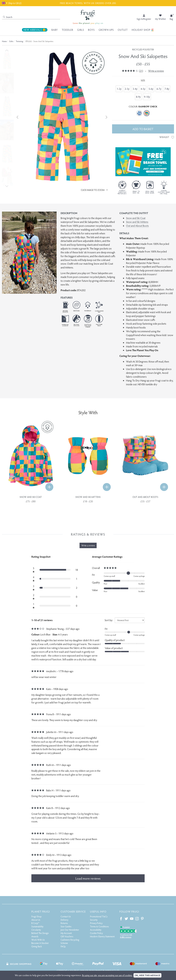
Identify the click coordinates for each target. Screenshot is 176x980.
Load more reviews (88, 878)
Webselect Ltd (112, 971)
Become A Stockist (40, 943)
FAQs (63, 946)
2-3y (127, 89)
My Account (66, 933)
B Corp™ (35, 923)
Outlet (123, 30)
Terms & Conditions (99, 926)
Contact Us (66, 916)
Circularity (36, 930)
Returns (64, 923)
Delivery (64, 920)
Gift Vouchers (67, 936)
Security (94, 920)
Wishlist (167, 137)
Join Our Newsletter (70, 930)
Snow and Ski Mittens (137, 222)
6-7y (159, 89)
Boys (91, 30)
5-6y (151, 89)
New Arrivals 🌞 (35, 30)
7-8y (167, 89)
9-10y (147, 97)
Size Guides (66, 926)
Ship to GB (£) (12, 3)
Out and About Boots (137, 226)
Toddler (67, 30)
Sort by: (109, 620)
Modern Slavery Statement (102, 936)
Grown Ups (106, 30)
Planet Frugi (41, 911)
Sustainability (37, 926)
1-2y (119, 89)
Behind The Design (40, 933)
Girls (81, 30)
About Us (36, 920)
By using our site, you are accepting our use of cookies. (107, 975)
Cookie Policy (96, 933)
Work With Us (38, 940)
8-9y (138, 97)
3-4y (135, 89)
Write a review (156, 71)
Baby (55, 30)
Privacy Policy (96, 923)
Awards (35, 936)
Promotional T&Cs (99, 916)
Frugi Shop (36, 916)
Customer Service (73, 911)
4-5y (143, 89)
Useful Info (98, 911)
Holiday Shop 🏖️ (143, 30)
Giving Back (37, 946)
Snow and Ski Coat (136, 218)
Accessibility (96, 930)
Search (8, 17)
